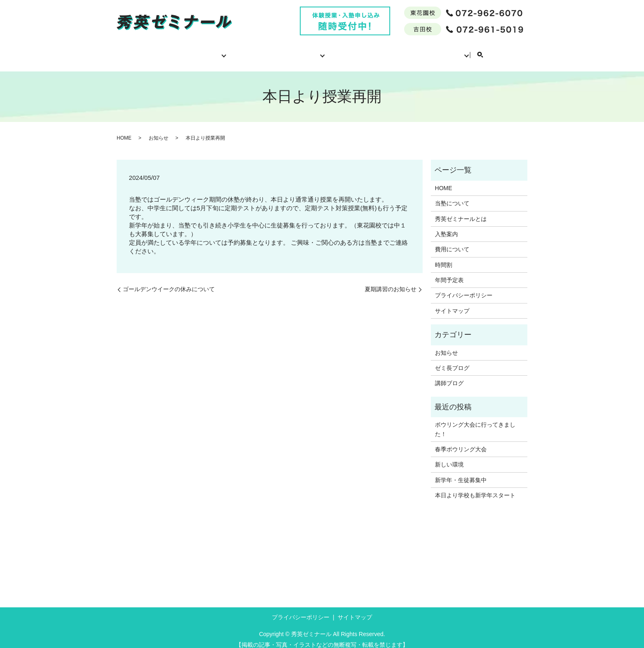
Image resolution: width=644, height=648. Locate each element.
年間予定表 (443, 51)
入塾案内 (305, 51)
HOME (138, 51)
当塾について (185, 51)
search (514, 51)
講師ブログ (449, 375)
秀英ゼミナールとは (247, 51)
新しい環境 (449, 457)
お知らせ (159, 130)
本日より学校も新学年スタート (475, 487)
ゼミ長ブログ (452, 360)
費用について (353, 51)
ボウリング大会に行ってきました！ (475, 421)
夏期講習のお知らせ (391, 281)
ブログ (487, 51)
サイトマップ (452, 303)
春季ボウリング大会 (461, 441)
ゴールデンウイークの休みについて (169, 281)
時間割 (399, 51)
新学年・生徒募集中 (461, 472)
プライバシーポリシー (464, 287)
